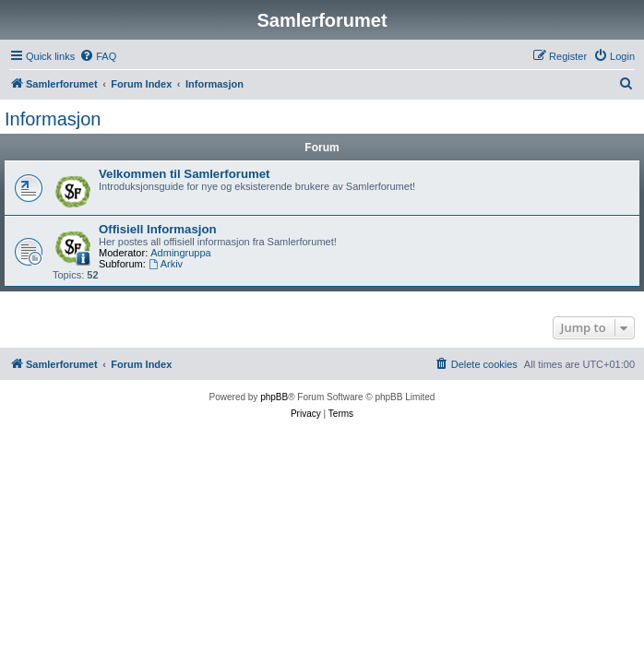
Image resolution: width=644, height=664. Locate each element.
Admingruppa (180, 253)
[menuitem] (98, 56)
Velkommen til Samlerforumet (184, 174)
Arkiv (166, 264)
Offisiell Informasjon (158, 229)
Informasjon (53, 119)
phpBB (274, 397)
